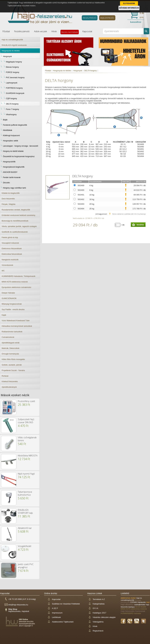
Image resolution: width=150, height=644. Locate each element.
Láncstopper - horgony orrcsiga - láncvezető (21, 146)
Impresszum (57, 613)
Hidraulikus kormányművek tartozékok (17, 326)
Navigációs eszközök (10, 260)
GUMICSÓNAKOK (9, 298)
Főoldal (6, 31)
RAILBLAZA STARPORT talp (25, 511)
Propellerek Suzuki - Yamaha (13, 370)
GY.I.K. (96, 608)
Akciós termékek (70, 32)
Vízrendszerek (7, 265)
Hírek (54, 31)
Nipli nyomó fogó (26, 474)
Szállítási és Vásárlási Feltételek (66, 604)
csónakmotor (140, 605)
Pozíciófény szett (26, 401)
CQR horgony (11, 99)
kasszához (136, 22)
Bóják (5, 120)
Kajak (4, 315)
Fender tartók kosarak (12, 177)
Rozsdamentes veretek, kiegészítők (16, 210)
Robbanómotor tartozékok (12, 332)
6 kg (91, 190)
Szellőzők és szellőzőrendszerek (15, 232)
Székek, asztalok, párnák (12, 365)
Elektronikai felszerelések (12, 254)
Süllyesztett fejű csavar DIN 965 (26, 421)
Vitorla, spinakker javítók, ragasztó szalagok (19, 226)
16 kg (92, 199)
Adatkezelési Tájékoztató (63, 622)
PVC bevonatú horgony (15, 78)
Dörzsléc (7, 183)
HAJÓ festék (141, 607)
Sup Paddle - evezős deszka (13, 309)
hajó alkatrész (127, 604)
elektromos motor (129, 598)
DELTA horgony (12, 104)
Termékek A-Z (99, 599)
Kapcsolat (87, 31)
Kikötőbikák (8, 130)
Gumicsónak (140, 611)
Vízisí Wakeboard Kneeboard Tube (16, 321)
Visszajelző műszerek (10, 243)
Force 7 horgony (12, 109)
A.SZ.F (55, 608)
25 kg (92, 209)
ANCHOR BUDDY (10, 172)
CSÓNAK (134, 602)
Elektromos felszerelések (12, 249)
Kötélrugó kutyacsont (11, 136)
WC (3, 271)
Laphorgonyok (12, 83)
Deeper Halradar (8, 293)
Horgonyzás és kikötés (11, 51)
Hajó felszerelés (128, 611)
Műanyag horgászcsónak (12, 304)
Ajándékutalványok (9, 387)
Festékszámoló (22, 31)
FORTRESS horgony (14, 88)
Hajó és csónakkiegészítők (12, 40)
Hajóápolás (142, 602)
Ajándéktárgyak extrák (11, 343)
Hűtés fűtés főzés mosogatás (13, 359)
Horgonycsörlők (9, 162)
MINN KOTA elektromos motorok (15, 282)
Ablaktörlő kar (25, 528)
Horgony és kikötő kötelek (13, 151)
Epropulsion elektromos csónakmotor (16, 287)
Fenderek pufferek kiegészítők (15, 125)
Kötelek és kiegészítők (11, 193)
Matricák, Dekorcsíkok (10, 348)
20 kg (92, 204)
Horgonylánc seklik (11, 141)
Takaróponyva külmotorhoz (25, 493)
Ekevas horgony (12, 67)
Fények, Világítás (9, 204)
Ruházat (5, 376)
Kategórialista (99, 604)
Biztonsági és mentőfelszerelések (15, 221)
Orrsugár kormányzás (10, 354)
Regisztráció (98, 631)
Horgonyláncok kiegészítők (14, 167)
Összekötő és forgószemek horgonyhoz (19, 156)
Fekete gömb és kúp (10, 237)
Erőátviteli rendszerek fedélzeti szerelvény (18, 215)
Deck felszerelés (8, 199)
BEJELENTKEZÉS (107, 18)
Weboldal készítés (26, 622)
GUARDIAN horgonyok (15, 93)
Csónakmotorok (8, 337)
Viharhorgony (11, 115)
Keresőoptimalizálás (27, 624)
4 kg (91, 185)
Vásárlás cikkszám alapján (104, 617)
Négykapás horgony (14, 62)
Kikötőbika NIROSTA (28, 455)
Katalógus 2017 (99, 613)
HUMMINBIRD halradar (131, 613)
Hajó (148, 602)
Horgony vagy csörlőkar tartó (14, 188)
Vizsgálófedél (25, 546)
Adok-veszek (40, 31)
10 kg (92, 195)
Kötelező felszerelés (10, 382)
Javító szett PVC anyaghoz (26, 566)
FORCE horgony (13, 72)
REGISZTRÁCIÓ (90, 18)
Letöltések (56, 617)
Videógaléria (98, 622)
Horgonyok (7, 56)
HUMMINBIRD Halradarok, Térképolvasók (19, 276)
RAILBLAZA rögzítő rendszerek (14, 45)
